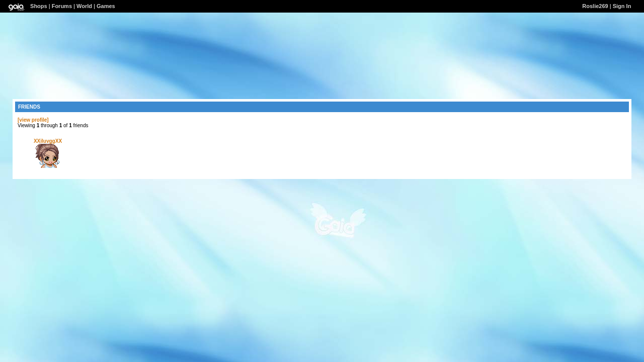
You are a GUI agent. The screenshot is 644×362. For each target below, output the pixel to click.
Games (106, 6)
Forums (62, 6)
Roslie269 (595, 6)
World (84, 6)
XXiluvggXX (48, 141)
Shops (39, 6)
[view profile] (33, 120)
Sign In (622, 6)
